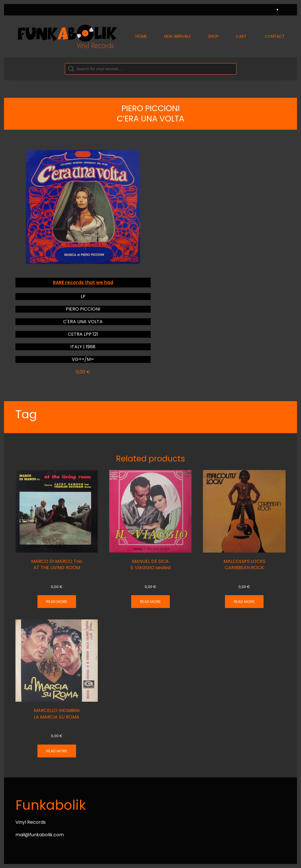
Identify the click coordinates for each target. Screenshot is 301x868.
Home (141, 36)
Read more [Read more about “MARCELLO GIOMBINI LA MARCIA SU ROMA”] (57, 751)
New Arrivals (178, 36)
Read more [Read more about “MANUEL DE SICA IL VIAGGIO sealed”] (150, 602)
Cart (241, 36)
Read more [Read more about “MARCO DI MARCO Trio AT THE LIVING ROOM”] (57, 602)
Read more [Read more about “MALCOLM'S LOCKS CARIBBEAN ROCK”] (244, 602)
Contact (275, 36)
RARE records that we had (83, 282)
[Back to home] (67, 36)
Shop (213, 36)
